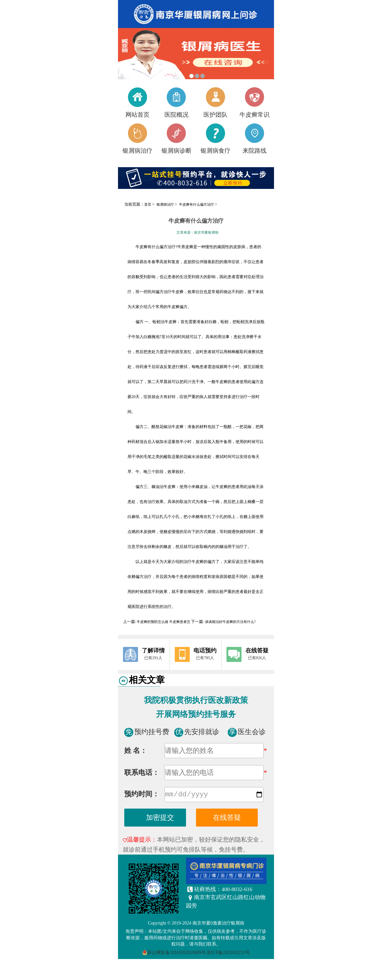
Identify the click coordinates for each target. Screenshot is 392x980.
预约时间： (142, 795)
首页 (148, 205)
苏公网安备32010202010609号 (176, 954)
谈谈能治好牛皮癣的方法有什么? (230, 622)
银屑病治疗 (166, 205)
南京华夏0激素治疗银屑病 (218, 924)
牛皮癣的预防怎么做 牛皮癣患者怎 (164, 622)
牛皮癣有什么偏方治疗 (197, 205)
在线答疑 (227, 818)
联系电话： (142, 772)
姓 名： (136, 750)
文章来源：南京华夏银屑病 (197, 233)
